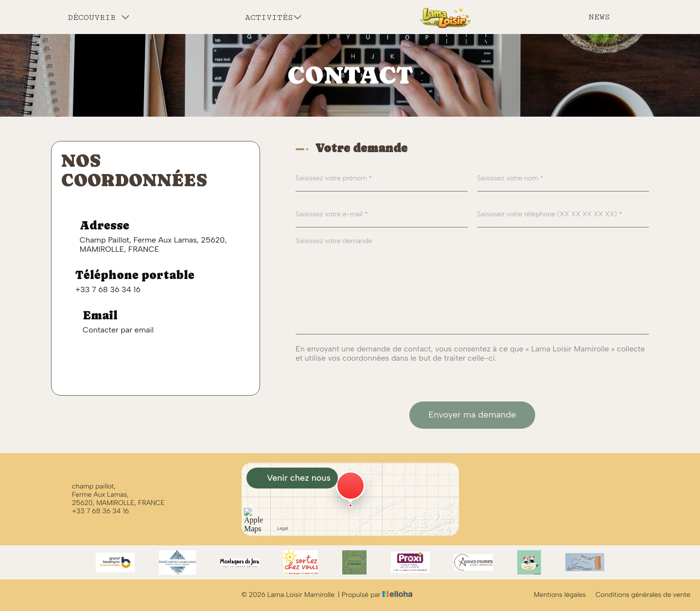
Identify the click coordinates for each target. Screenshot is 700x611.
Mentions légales (560, 595)
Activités (273, 17)
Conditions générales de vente (643, 595)
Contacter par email (118, 330)
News (599, 17)
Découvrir (99, 17)
